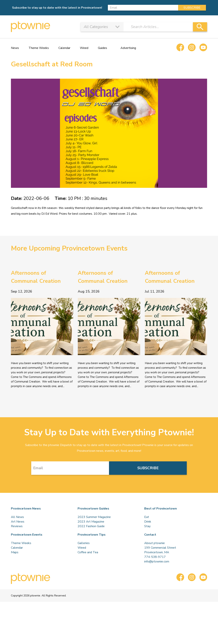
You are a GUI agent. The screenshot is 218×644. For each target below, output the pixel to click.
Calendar (64, 48)
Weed (84, 48)
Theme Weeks (39, 48)
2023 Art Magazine (91, 522)
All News (17, 517)
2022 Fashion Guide (91, 526)
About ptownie (154, 543)
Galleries (84, 543)
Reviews (17, 526)
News (15, 48)
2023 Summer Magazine (94, 517)
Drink (148, 522)
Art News (18, 522)
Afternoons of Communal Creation (36, 277)
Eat (147, 517)
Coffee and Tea (88, 552)
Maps (15, 552)
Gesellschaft (19, 208)
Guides (102, 48)
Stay (147, 526)
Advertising (128, 48)
